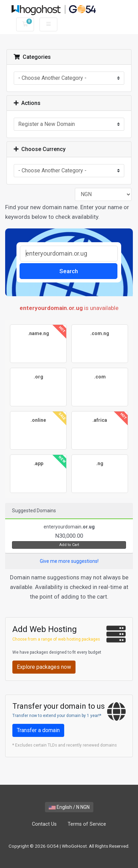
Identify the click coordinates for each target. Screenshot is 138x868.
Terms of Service (87, 824)
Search (69, 271)
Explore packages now (44, 667)
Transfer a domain (38, 730)
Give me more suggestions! (69, 561)
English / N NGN (69, 807)
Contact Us (44, 824)
